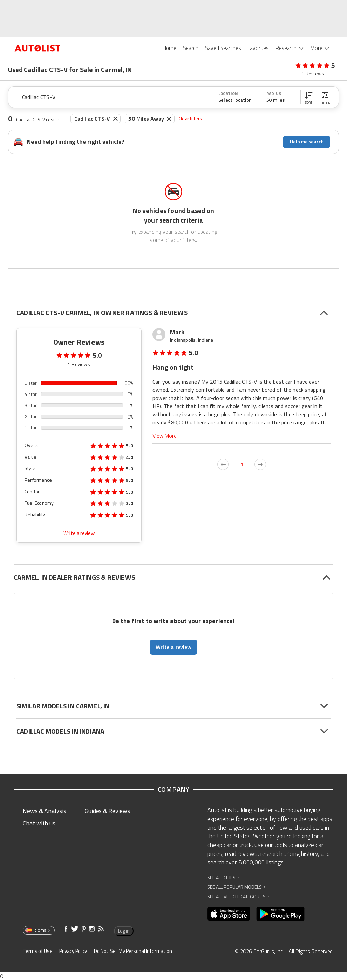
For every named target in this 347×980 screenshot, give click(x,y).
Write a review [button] (173, 647)
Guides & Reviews (107, 811)
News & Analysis (44, 811)
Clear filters (190, 119)
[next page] (260, 464)
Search (191, 48)
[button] (309, 97)
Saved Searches (223, 48)
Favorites (258, 48)
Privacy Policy (73, 951)
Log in (124, 931)
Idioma (38, 930)
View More (165, 436)
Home (169, 48)
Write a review (79, 533)
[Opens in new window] (229, 914)
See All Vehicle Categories (238, 896)
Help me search (307, 142)
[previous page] (223, 464)
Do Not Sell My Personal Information (133, 951)
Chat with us (39, 823)
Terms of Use (38, 951)
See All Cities (223, 877)
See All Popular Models (236, 887)
